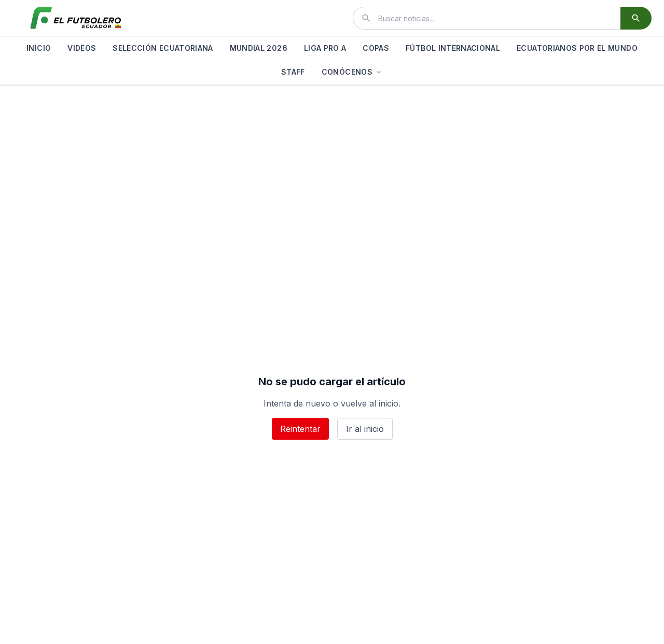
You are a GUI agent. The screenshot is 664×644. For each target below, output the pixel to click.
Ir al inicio (365, 429)
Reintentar (300, 429)
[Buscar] (636, 18)
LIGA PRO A (325, 48)
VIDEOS (82, 48)
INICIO (39, 48)
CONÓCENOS (352, 72)
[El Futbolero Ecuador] (76, 18)
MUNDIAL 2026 (259, 48)
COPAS (376, 48)
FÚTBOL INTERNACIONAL (453, 48)
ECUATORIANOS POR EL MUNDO (577, 48)
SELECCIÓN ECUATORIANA (163, 48)
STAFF (293, 72)
